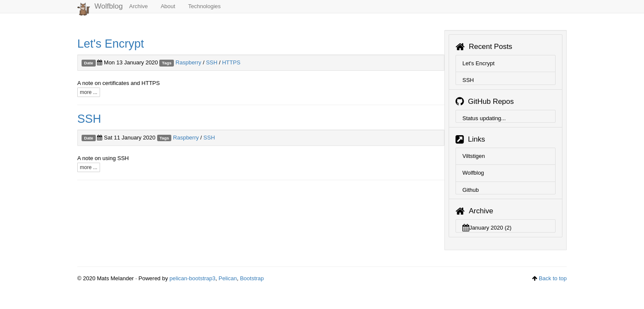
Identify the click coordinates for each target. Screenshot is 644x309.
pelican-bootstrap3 (193, 278)
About (168, 6)
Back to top (553, 278)
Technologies (204, 6)
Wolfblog (100, 8)
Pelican (228, 278)
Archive (138, 6)
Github (471, 190)
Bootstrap (252, 278)
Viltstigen (474, 156)
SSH (212, 62)
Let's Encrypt (111, 44)
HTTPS (231, 62)
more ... (89, 92)
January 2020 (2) (487, 228)
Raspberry (188, 62)
